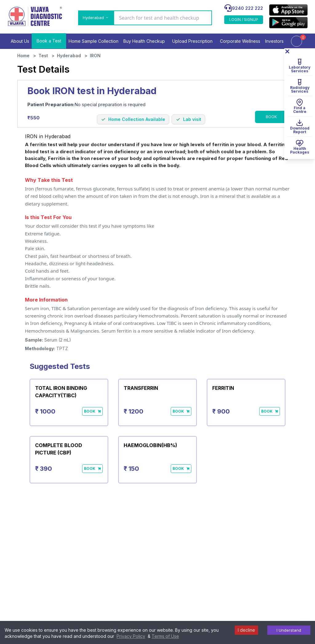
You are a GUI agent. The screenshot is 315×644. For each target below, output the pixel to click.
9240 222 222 (247, 8)
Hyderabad (69, 56)
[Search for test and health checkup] (163, 18)
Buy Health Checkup (144, 41)
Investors (274, 41)
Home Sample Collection (94, 41)
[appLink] (288, 10)
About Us (20, 41)
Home (23, 56)
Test (43, 56)
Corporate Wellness (240, 41)
